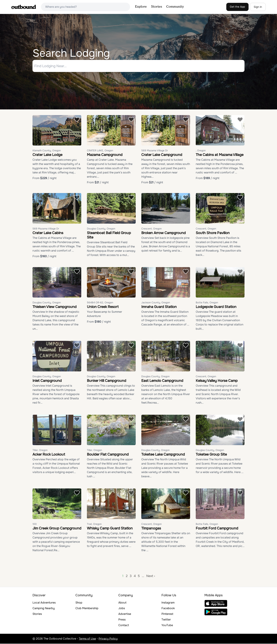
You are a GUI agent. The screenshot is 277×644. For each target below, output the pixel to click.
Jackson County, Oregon (156, 303)
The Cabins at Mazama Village (220, 155)
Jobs (122, 609)
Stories (157, 7)
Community (175, 7)
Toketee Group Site (211, 455)
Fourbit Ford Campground (217, 529)
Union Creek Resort (103, 307)
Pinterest (167, 614)
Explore (141, 7)
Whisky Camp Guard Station (110, 529)
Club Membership (87, 609)
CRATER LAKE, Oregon (100, 151)
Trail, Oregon (94, 524)
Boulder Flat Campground (108, 455)
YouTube (167, 626)
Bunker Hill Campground (107, 381)
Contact (124, 626)
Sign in (258, 7)
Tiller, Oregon (40, 451)
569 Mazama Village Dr (155, 151)
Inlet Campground (47, 381)
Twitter (166, 620)
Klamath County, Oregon (47, 151)
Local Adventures (44, 603)
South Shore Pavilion (213, 233)
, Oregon (201, 151)
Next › (151, 576)
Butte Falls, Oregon (207, 303)
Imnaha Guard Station (159, 307)
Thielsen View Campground (54, 307)
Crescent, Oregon (151, 229)
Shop (79, 603)
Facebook (168, 609)
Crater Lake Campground (162, 155)
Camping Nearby (44, 609)
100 (35, 524)
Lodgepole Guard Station (216, 307)
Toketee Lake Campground (163, 455)
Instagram (168, 603)
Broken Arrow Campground (163, 233)
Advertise (125, 614)
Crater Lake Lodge (47, 155)
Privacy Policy (108, 639)
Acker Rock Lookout (49, 455)
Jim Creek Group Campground (57, 529)
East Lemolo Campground (162, 381)
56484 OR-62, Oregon (100, 303)
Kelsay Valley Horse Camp (217, 381)
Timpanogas (151, 529)
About (122, 603)
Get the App (237, 7)
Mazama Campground (105, 155)
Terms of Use (87, 639)
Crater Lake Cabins (48, 233)
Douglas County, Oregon (101, 229)
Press (122, 620)
